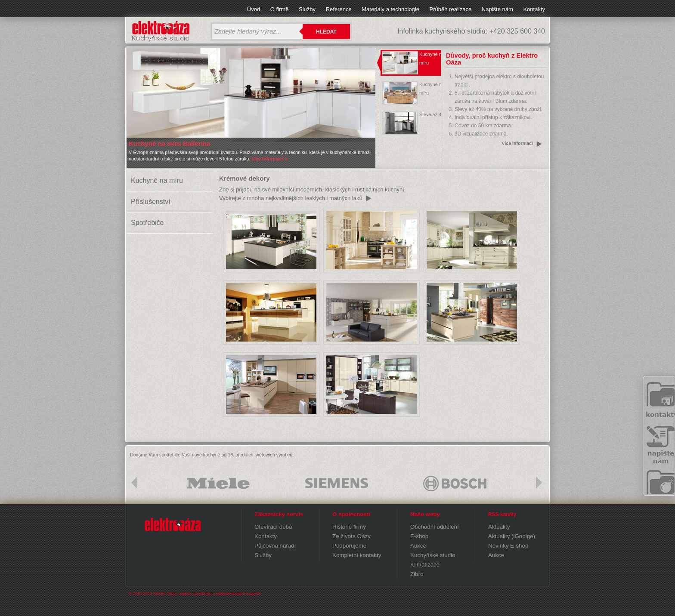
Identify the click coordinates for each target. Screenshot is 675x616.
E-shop (419, 536)
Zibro (417, 574)
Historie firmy (349, 527)
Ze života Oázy (351, 536)
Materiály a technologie (390, 9)
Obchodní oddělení (435, 527)
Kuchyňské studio (433, 555)
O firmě (280, 9)
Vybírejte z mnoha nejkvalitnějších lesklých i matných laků (291, 198)
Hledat (326, 32)
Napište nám (497, 9)
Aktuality (499, 527)
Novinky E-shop (508, 546)
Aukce (418, 546)
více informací (517, 143)
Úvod (254, 9)
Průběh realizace (451, 9)
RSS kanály (502, 514)
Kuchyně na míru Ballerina (169, 143)
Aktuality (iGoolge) (512, 536)
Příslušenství (151, 202)
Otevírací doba (273, 527)
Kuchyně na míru (157, 180)
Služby (307, 9)
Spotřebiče (147, 223)
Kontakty (534, 9)
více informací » (269, 159)
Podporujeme (349, 546)
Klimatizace (425, 565)
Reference (339, 9)
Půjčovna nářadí (275, 546)
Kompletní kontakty (357, 555)
